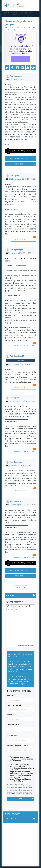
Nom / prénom (14, 705)
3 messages (13, 80)
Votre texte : (14, 602)
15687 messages (14, 364)
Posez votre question (23, 158)
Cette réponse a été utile (24, 239)
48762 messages (14, 179)
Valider (25, 799)
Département (13, 724)
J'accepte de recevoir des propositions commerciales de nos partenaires (21, 759)
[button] (8, 606)
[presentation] (8, 606)
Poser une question (20, 59)
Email (9, 715)
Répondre (26, 164)
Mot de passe (13, 736)
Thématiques (20, 814)
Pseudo (10, 695)
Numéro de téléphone (18, 745)
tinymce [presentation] (30, 645)
